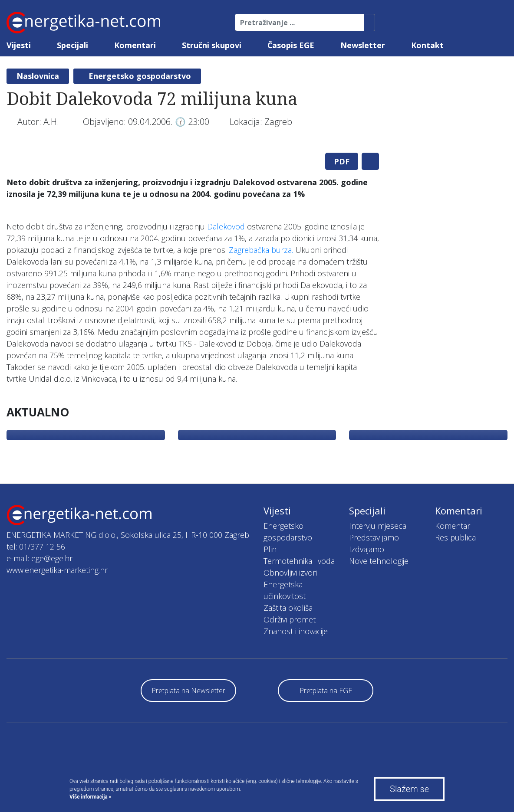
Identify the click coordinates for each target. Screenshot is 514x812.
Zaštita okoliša (288, 608)
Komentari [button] (135, 45)
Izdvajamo (367, 549)
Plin (270, 549)
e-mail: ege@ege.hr (40, 558)
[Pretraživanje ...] (300, 23)
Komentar (453, 526)
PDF (342, 161)
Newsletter (363, 45)
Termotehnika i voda (299, 561)
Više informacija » (91, 797)
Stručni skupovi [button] (212, 45)
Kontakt (427, 45)
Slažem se (409, 789)
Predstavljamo (374, 537)
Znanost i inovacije (296, 631)
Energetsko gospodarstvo (140, 76)
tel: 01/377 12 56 (36, 547)
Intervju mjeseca (378, 526)
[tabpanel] (193, 146)
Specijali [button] (72, 45)
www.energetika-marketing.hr (57, 570)
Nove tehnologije (379, 561)
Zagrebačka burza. (261, 250)
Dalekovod (226, 226)
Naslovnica (38, 76)
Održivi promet (290, 619)
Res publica (455, 537)
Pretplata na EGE (326, 691)
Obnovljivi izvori (290, 573)
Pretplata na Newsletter (188, 691)
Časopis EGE (291, 45)
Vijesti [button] (19, 45)
